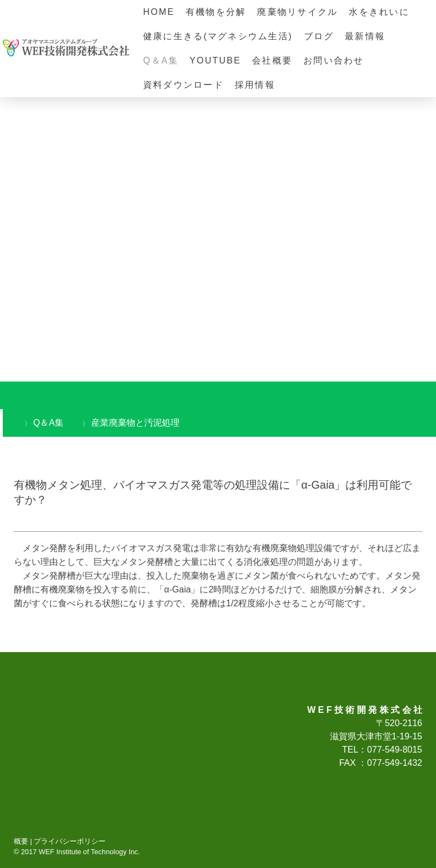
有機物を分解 (216, 12)
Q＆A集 (161, 60)
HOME (159, 12)
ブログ (319, 36)
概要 (21, 841)
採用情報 (255, 85)
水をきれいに (379, 12)
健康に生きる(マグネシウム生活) (218, 36)
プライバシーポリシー (70, 841)
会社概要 (272, 60)
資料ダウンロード (183, 85)
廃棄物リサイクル (297, 12)
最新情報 (365, 36)
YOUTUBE (215, 60)
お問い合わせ (333, 60)
